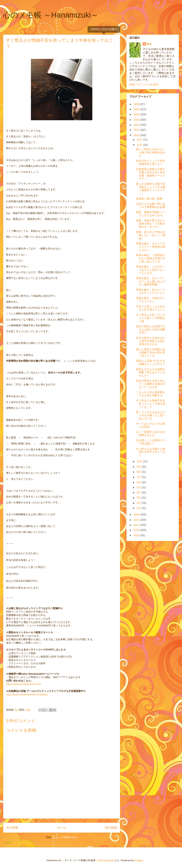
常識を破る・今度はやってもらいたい (151, 300)
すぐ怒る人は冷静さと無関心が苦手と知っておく (151, 452)
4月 (139, 493)
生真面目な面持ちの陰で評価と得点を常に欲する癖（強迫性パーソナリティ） (151, 174)
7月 (139, 477)
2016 (137, 530)
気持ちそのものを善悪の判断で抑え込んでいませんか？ (151, 372)
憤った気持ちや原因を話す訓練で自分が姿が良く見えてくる (151, 353)
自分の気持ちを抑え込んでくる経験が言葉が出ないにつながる (151, 384)
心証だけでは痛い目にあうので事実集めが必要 (151, 205)
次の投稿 (12, 828)
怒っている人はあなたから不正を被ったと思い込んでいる (151, 415)
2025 (137, 109)
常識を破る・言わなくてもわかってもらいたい (151, 291)
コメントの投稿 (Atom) (65, 837)
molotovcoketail (105, 860)
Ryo (149, 44)
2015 (137, 535)
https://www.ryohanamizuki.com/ (24, 684)
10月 (140, 461)
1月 (139, 508)
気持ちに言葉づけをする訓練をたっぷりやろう (151, 362)
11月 (140, 145)
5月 (139, 487)
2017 (137, 525)
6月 (139, 482)
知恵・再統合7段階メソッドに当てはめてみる (151, 214)
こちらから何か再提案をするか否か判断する (151, 394)
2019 (137, 514)
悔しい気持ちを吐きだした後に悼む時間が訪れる (151, 152)
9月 (139, 467)
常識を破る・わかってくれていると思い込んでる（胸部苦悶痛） (151, 281)
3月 (139, 498)
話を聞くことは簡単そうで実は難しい (151, 442)
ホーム (62, 828)
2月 (139, 503)
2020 (137, 135)
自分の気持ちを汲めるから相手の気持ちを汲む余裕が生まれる (151, 341)
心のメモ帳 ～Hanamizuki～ (51, 15)
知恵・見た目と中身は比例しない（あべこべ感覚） (151, 235)
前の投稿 (111, 828)
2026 (137, 104)
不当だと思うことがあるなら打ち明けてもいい (151, 308)
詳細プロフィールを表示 (144, 84)
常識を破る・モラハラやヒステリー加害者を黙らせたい (151, 247)
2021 (137, 130)
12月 (140, 140)
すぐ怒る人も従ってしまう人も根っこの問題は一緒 (151, 318)
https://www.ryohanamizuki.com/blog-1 (27, 694)
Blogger (139, 860)
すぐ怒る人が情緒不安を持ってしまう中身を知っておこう (151, 404)
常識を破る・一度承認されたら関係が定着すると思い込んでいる (151, 258)
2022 (137, 125)
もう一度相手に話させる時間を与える (151, 434)
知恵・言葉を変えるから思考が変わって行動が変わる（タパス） (151, 224)
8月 (139, 472)
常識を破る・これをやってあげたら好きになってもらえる (151, 270)
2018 (137, 520)
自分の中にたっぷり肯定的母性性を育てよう (151, 162)
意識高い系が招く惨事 (149, 199)
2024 (137, 114)
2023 (137, 120)
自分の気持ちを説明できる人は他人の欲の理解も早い (151, 329)
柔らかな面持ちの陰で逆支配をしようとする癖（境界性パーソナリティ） (151, 189)
